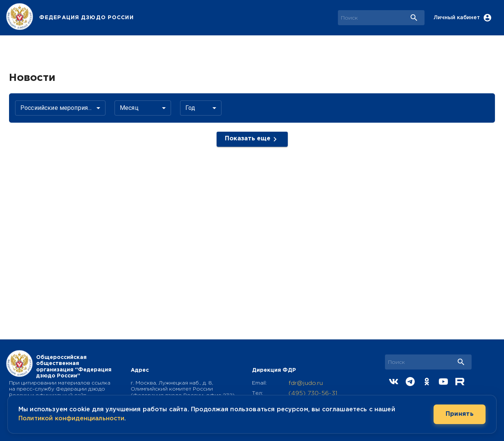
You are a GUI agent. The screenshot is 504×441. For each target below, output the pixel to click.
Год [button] (190, 108)
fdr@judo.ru (306, 383)
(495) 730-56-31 (313, 393)
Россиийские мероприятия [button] (59, 108)
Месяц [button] (129, 108)
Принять (460, 414)
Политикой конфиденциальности (71, 419)
